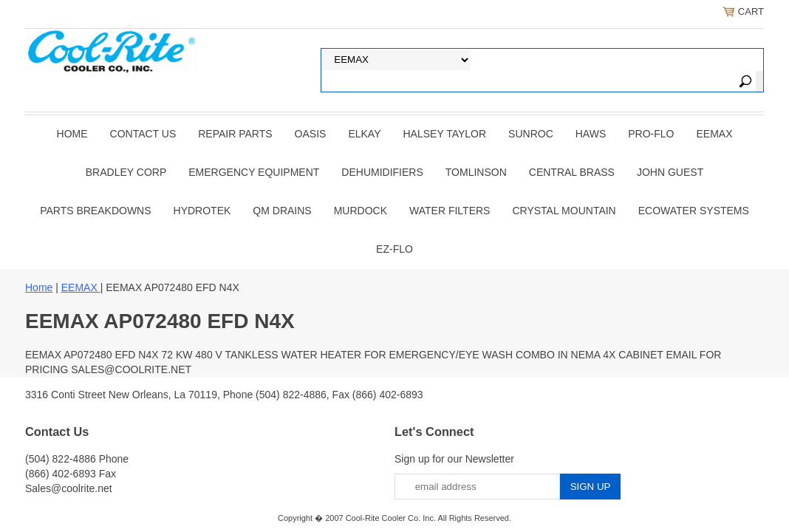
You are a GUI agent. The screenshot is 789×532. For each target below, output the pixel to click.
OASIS (311, 134)
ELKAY (364, 134)
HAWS (591, 134)
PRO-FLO (651, 134)
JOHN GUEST (670, 172)
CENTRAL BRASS (572, 172)
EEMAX (714, 134)
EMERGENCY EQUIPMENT (254, 172)
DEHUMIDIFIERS (382, 172)
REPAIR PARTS (235, 134)
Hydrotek (202, 211)
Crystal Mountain (564, 211)
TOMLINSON (476, 172)
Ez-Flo (394, 249)
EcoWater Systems (694, 211)
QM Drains (282, 211)
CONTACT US (143, 134)
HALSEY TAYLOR (445, 134)
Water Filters (450, 211)
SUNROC (531, 134)
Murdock (361, 211)
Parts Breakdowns (95, 211)
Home (72, 134)
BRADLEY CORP (126, 172)
